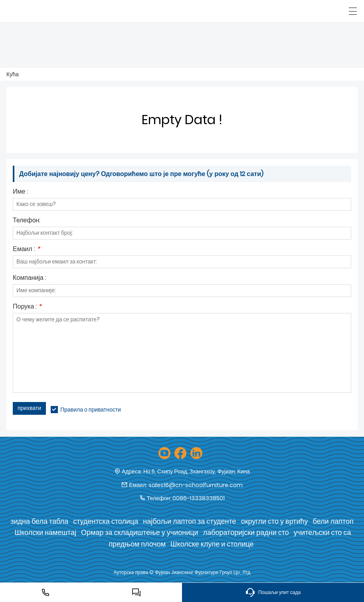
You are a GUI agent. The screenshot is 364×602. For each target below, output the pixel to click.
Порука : (27, 307)
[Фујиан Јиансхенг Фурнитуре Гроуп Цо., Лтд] (43, 11)
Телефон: (27, 221)
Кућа (13, 74)
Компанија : (30, 278)
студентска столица (106, 521)
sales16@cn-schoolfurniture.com (196, 485)
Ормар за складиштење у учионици (140, 532)
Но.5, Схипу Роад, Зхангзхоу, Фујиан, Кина (197, 471)
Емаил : (26, 250)
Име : (20, 192)
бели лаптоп (333, 521)
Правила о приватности (91, 410)
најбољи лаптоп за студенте (189, 521)
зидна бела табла (39, 521)
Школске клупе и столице (212, 544)
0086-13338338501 (199, 498)
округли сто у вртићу (275, 521)
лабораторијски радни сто (246, 532)
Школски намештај (45, 532)
